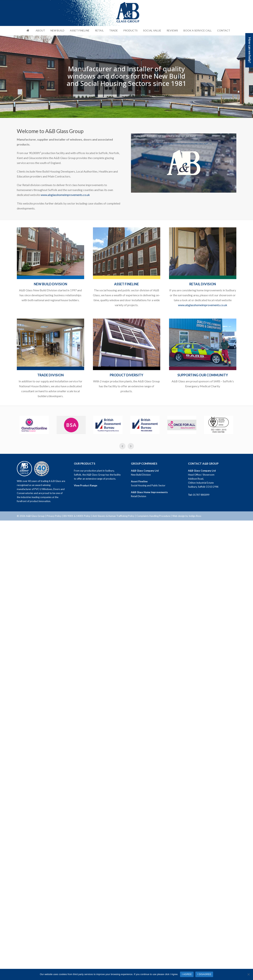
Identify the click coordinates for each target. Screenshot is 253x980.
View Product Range (86, 485)
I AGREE (187, 974)
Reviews (172, 30)
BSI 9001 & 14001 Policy (77, 516)
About (40, 30)
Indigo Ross (195, 516)
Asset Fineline (80, 30)
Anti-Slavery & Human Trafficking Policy (113, 516)
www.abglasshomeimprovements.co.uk (65, 195)
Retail (99, 30)
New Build (57, 30)
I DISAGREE (204, 974)
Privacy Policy (54, 516)
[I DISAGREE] (248, 974)
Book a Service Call (198, 30)
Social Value (152, 30)
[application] (184, 163)
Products (130, 30)
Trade (114, 30)
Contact (224, 30)
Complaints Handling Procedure (153, 516)
